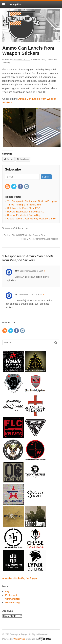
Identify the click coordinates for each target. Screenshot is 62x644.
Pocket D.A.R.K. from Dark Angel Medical (40, 239)
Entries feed (11, 595)
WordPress (20, 639)
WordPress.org (12, 602)
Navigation (16, 4)
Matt (7, 60)
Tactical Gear (39, 60)
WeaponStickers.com (17, 228)
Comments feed (13, 599)
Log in (8, 592)
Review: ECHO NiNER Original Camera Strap (24, 235)
